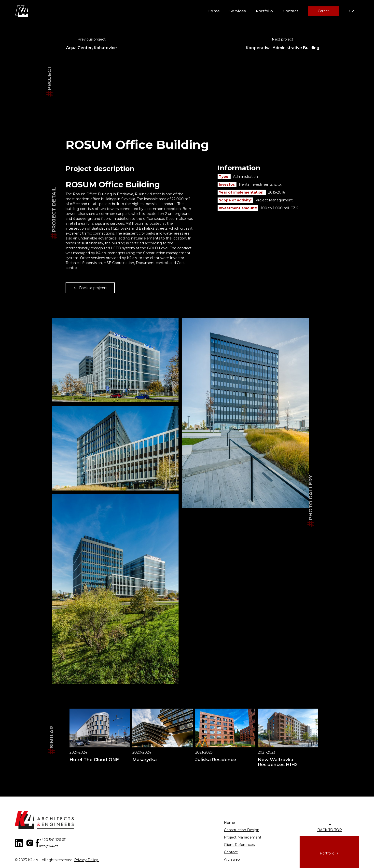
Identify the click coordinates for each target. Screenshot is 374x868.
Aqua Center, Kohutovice (91, 48)
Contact (290, 11)
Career (323, 11)
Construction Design (242, 830)
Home (214, 11)
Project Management (243, 837)
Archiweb (232, 859)
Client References (239, 845)
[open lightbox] (115, 360)
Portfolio (264, 11)
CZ (352, 11)
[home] (22, 11)
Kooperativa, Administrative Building (283, 48)
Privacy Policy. (86, 860)
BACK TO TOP (330, 830)
